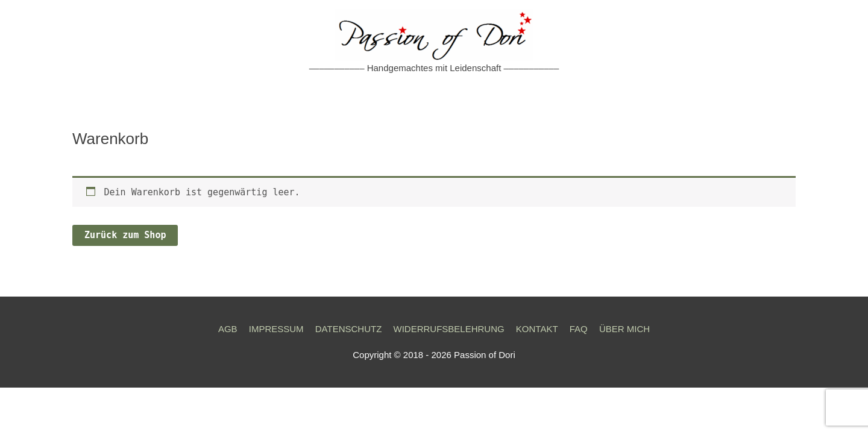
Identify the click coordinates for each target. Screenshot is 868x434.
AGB (228, 329)
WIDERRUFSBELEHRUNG (448, 329)
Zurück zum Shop (125, 235)
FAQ (579, 329)
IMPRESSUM (276, 329)
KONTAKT (537, 329)
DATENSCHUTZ (349, 329)
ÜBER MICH (624, 329)
